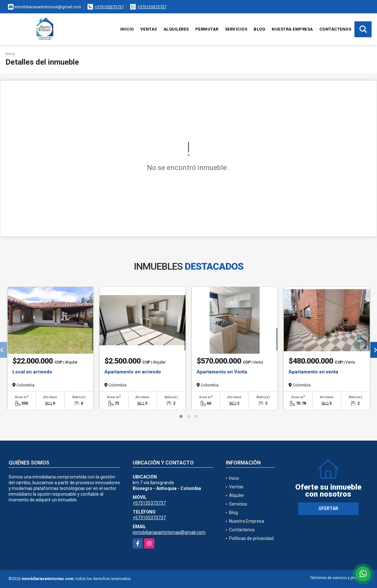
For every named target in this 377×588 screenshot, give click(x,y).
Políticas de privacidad (251, 538)
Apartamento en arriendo (133, 372)
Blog (259, 29)
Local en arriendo (32, 372)
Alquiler (237, 495)
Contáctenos (335, 29)
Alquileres (176, 29)
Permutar (207, 29)
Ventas (149, 29)
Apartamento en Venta (222, 372)
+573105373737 (109, 7)
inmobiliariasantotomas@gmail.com (169, 532)
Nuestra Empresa (292, 29)
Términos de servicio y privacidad (339, 578)
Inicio (127, 29)
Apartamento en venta (313, 372)
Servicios (236, 29)
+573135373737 (152, 7)
